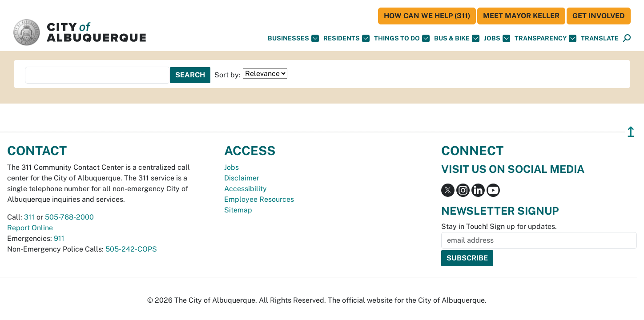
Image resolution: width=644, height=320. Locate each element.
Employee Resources (259, 199)
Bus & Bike (457, 38)
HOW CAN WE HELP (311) (427, 16)
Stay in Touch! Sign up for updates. (499, 226)
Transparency (545, 38)
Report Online (30, 228)
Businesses (293, 38)
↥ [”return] (631, 132)
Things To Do (402, 38)
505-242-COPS (131, 249)
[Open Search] (627, 38)
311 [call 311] (29, 217)
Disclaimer (242, 178)
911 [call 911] (59, 238)
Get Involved (599, 16)
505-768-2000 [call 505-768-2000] (69, 217)
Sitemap (238, 210)
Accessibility (246, 189)
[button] (600, 38)
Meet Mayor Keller (521, 16)
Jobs (497, 38)
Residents (346, 38)
